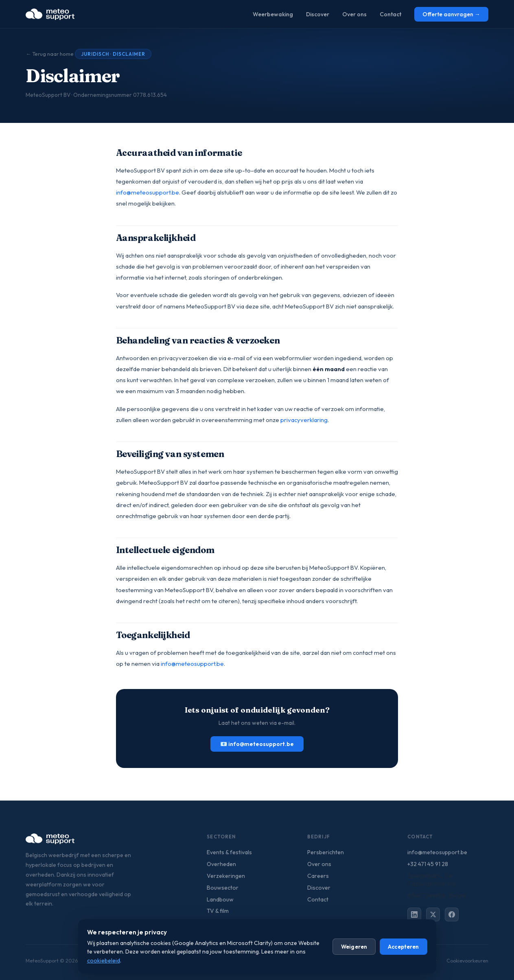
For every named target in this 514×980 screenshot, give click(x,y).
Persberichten (326, 852)
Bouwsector (223, 888)
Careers (318, 876)
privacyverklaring (304, 420)
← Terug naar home (50, 54)
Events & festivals (229, 852)
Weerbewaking (273, 14)
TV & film (218, 911)
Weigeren (354, 947)
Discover (318, 14)
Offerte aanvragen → (451, 14)
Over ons (354, 14)
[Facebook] (452, 914)
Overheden (221, 864)
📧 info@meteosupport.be (257, 744)
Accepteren (403, 947)
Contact (390, 14)
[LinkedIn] (414, 914)
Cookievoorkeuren (467, 961)
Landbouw (220, 899)
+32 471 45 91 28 (428, 864)
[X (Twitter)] (433, 914)
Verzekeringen (226, 876)
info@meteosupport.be (148, 192)
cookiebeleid (104, 960)
